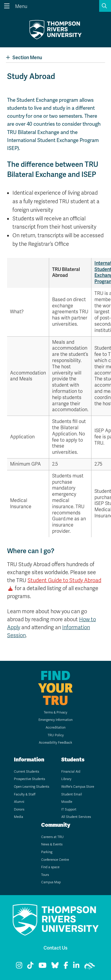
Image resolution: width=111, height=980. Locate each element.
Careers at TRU (52, 837)
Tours (45, 875)
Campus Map (51, 882)
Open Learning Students (32, 787)
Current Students (26, 772)
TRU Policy (56, 735)
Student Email (72, 794)
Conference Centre (55, 860)
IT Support (69, 809)
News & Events (52, 844)
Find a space (50, 867)
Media (18, 817)
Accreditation (55, 728)
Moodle (67, 802)
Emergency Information (55, 720)
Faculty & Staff (25, 794)
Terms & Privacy (55, 712)
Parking (47, 852)
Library (66, 779)
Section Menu (24, 58)
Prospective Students (29, 779)
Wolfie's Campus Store (78, 787)
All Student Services (76, 817)
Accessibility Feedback (55, 743)
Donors (19, 809)
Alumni (19, 802)
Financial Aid (71, 772)
